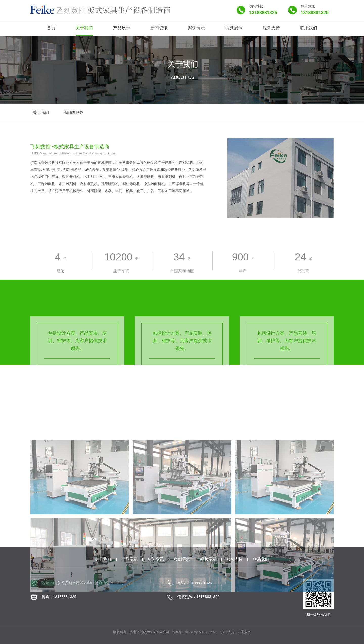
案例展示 (182, 559)
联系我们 (261, 559)
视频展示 (208, 559)
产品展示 (129, 559)
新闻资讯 (156, 559)
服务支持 (235, 559)
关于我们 (103, 559)
